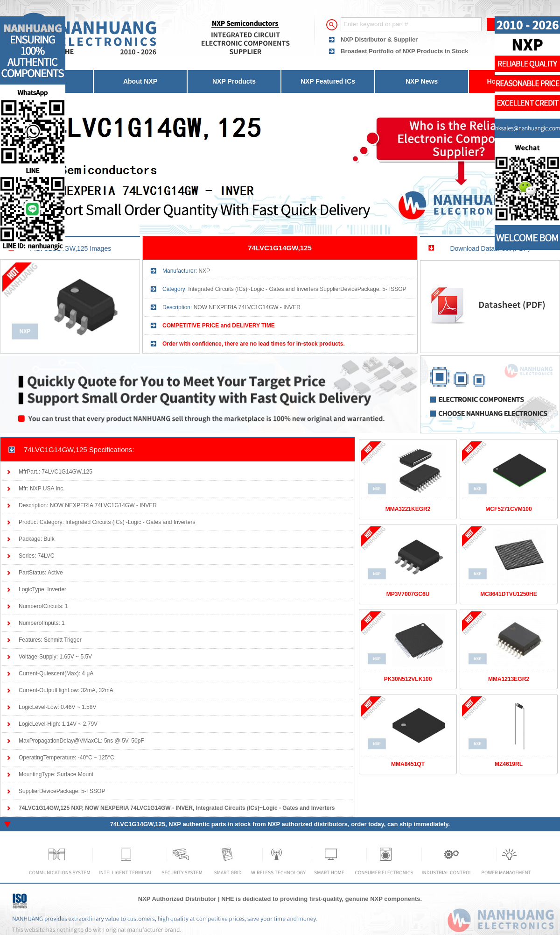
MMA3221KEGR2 (408, 509)
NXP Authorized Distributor (177, 899)
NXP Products (234, 81)
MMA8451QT (408, 764)
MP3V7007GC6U (408, 594)
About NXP (140, 81)
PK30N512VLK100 (408, 679)
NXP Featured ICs (328, 81)
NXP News (422, 81)
